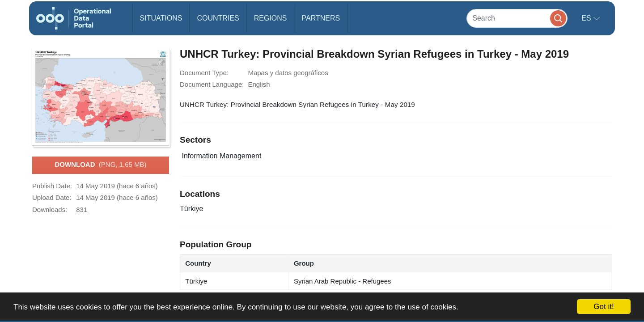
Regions (271, 18)
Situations (161, 18)
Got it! (604, 307)
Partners (321, 18)
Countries (218, 18)
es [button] (587, 18)
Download (100, 165)
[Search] (517, 18)
